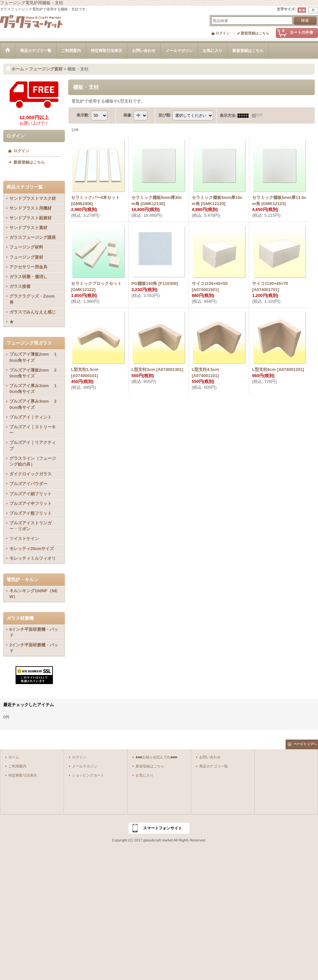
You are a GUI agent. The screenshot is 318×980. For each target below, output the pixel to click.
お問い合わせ (210, 757)
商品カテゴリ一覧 (214, 766)
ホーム (14, 757)
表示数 (83, 115)
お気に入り (145, 775)
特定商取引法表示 (23, 775)
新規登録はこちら (255, 33)
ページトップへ (305, 744)
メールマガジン (85, 766)
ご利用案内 (17, 766)
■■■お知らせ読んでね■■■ (156, 757)
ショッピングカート (88, 775)
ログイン (223, 33)
